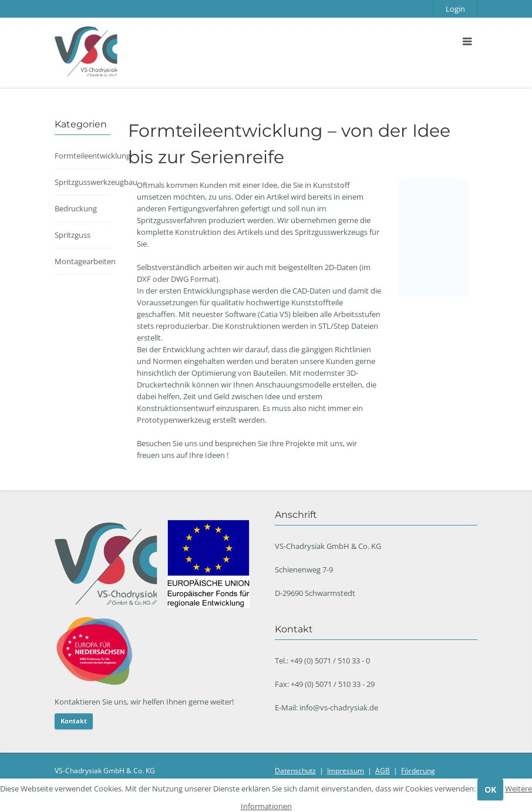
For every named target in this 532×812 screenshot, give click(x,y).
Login (455, 9)
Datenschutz (295, 771)
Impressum (346, 771)
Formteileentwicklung (92, 156)
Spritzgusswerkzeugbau (96, 182)
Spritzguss (73, 235)
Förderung (418, 771)
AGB (383, 771)
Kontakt (74, 721)
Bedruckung (76, 208)
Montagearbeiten (85, 261)
